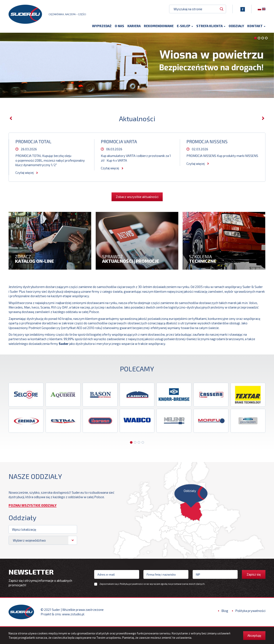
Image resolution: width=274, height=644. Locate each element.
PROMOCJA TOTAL (33, 141)
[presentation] (11, 118)
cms (58, 614)
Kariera (134, 27)
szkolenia (224, 258)
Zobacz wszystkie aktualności (137, 197)
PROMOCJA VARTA (119, 141)
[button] (255, 38)
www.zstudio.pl (73, 614)
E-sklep (185, 27)
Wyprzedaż (102, 27)
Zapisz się (254, 574)
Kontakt (256, 27)
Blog (225, 611)
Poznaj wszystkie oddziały (33, 505)
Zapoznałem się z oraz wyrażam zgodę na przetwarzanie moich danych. (152, 584)
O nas (119, 27)
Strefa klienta (211, 27)
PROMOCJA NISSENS (207, 141)
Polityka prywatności (250, 611)
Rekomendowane (159, 27)
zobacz (50, 258)
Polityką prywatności (132, 584)
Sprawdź (137, 258)
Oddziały (236, 27)
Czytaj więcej (25, 173)
